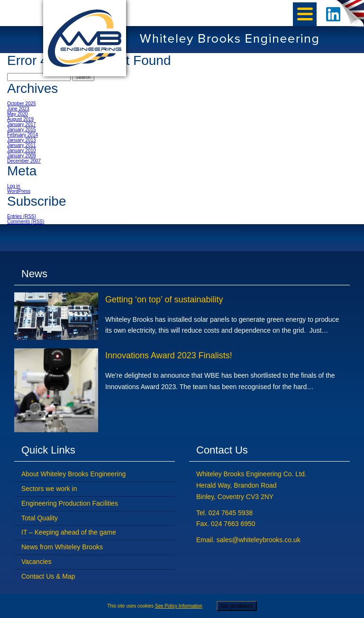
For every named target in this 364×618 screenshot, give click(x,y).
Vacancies (36, 562)
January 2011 (22, 145)
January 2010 (22, 150)
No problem (237, 606)
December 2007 (24, 161)
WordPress (19, 191)
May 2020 (18, 114)
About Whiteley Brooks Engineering (73, 474)
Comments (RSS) (26, 222)
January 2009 (22, 156)
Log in (14, 186)
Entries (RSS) (22, 216)
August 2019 (20, 119)
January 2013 (22, 140)
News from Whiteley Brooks (62, 547)
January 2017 (22, 124)
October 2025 (22, 104)
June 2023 (18, 109)
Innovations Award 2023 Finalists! (169, 355)
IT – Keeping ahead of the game (69, 532)
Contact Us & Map (48, 576)
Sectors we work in (49, 489)
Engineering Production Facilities (70, 503)
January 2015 (22, 130)
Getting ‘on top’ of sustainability (164, 300)
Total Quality (40, 518)
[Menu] (305, 14)
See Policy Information (179, 606)
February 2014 (23, 135)
